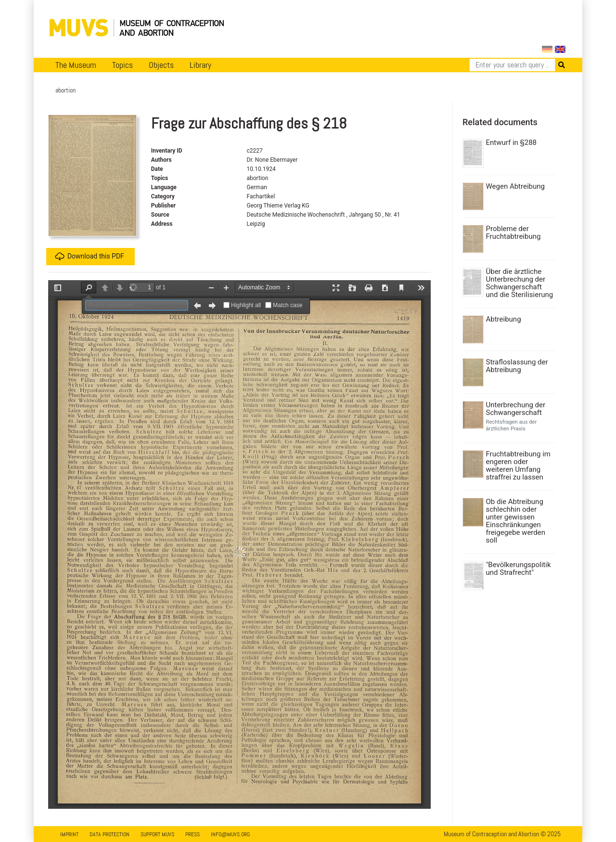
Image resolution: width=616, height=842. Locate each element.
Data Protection (109, 834)
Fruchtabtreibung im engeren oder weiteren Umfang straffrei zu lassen (518, 466)
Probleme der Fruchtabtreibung (513, 233)
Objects (161, 65)
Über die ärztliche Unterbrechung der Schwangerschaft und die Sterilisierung (520, 283)
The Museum (76, 65)
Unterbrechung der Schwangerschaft (516, 409)
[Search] (512, 65)
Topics (122, 65)
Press (192, 834)
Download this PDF (90, 257)
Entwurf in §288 (512, 142)
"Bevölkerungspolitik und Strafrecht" (519, 569)
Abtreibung (504, 319)
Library (200, 65)
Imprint (69, 834)
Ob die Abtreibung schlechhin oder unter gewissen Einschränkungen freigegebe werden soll (516, 521)
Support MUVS (157, 834)
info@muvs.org (230, 834)
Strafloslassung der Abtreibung (517, 366)
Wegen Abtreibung (515, 186)
